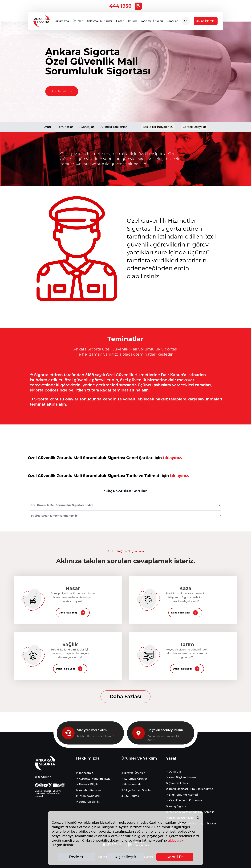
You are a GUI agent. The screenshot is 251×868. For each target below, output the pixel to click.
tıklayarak (176, 840)
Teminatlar (65, 127)
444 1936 (125, 6)
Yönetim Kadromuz (90, 790)
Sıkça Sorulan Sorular (136, 790)
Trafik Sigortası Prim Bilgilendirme (190, 789)
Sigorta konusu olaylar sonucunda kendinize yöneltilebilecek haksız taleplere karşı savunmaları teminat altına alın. (126, 402)
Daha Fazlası (125, 697)
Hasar (120, 22)
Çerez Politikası (177, 783)
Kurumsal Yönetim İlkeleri (94, 779)
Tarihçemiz (84, 773)
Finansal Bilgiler (88, 784)
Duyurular (174, 772)
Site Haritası (130, 796)
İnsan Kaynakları (88, 796)
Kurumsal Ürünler (134, 779)
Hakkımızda (61, 22)
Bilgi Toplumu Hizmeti (182, 795)
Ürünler (78, 22)
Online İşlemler (206, 22)
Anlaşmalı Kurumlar (99, 22)
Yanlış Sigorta (176, 806)
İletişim (132, 22)
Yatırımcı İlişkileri (152, 22)
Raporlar (172, 22)
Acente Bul (62, 91)
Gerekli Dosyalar (194, 127)
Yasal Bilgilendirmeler (182, 777)
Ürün (47, 127)
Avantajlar (87, 127)
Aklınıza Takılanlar (114, 127)
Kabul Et (175, 857)
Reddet (76, 857)
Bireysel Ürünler (133, 773)
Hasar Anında (131, 784)
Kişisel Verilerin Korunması (185, 800)
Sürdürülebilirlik (88, 802)
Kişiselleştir (125, 857)
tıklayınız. (173, 458)
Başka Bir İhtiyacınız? (158, 127)
